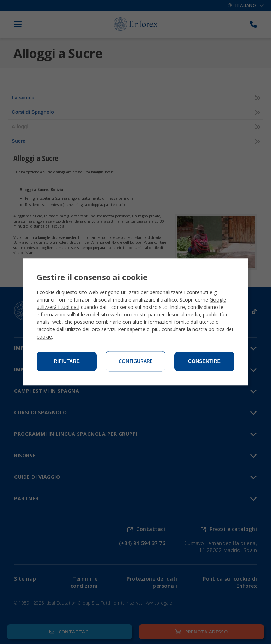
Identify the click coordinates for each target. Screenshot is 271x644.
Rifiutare (67, 361)
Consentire (204, 361)
